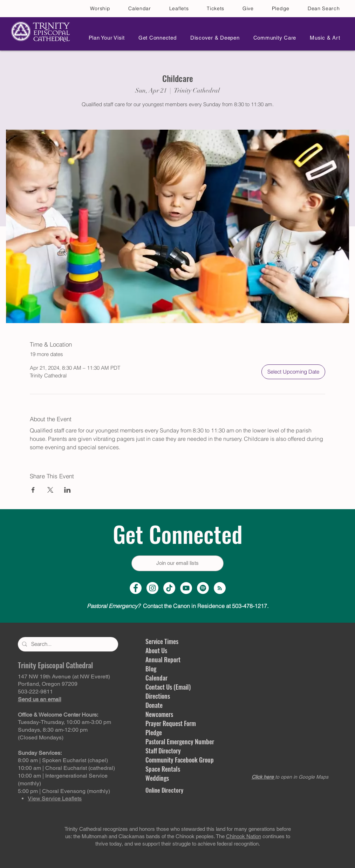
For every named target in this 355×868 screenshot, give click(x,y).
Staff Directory (163, 751)
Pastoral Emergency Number (180, 741)
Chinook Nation (244, 836)
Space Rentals (163, 769)
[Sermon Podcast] (220, 588)
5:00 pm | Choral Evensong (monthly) (64, 791)
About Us (156, 650)
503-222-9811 (35, 692)
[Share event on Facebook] (33, 490)
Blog (151, 669)
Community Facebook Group (180, 760)
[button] (105, 38)
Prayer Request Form (171, 723)
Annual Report (163, 659)
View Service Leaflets (55, 798)
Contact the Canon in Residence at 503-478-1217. (178, 606)
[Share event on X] (50, 490)
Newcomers (159, 714)
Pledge (154, 732)
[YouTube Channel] (186, 588)
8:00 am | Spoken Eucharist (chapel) (63, 760)
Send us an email (40, 699)
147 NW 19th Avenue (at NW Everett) (64, 676)
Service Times (162, 641)
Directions (158, 696)
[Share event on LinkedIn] (67, 490)
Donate (154, 705)
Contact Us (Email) (168, 687)
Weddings (157, 778)
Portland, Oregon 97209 (48, 684)
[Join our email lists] (177, 563)
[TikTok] (169, 588)
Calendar (156, 678)
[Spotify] (203, 588)
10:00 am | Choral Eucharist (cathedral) (66, 768)
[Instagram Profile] (152, 588)
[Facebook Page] (136, 588)
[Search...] (67, 644)
